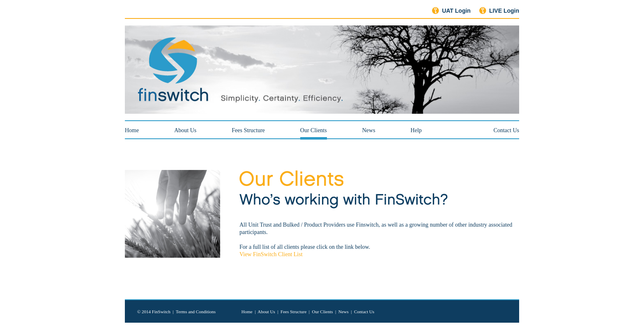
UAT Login (456, 11)
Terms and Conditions (196, 312)
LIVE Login (504, 11)
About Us (185, 130)
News (369, 130)
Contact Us (506, 130)
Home (132, 130)
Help (416, 130)
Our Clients (322, 312)
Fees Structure (248, 130)
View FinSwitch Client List (271, 254)
